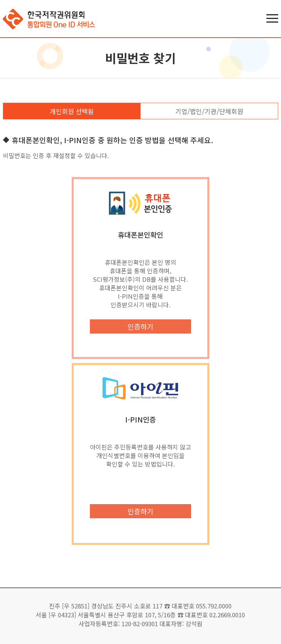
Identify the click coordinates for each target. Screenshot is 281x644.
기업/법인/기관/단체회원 (209, 111)
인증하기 (140, 326)
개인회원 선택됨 (72, 111)
